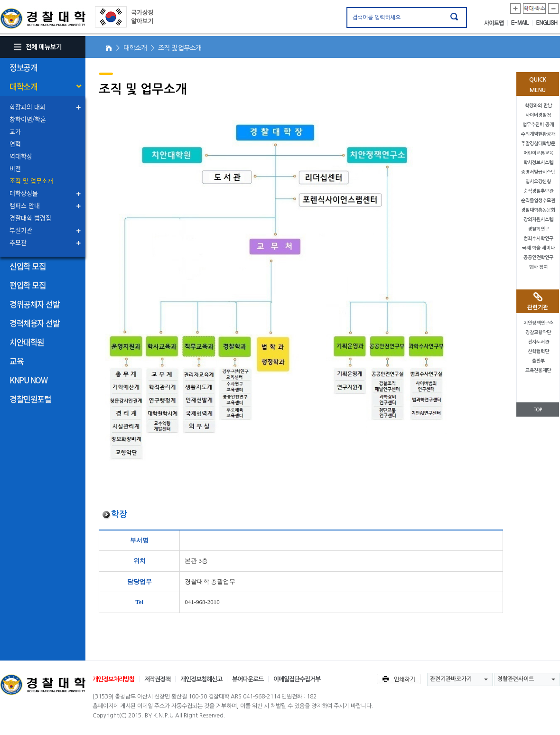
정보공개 (23, 67)
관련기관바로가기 (451, 679)
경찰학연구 (538, 229)
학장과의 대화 (28, 107)
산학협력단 (538, 351)
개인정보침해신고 (201, 679)
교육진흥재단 (538, 370)
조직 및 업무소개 (31, 181)
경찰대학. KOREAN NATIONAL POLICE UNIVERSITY (43, 19)
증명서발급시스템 (538, 172)
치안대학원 (27, 342)
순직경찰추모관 (538, 191)
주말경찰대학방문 (538, 144)
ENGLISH (547, 23)
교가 (15, 131)
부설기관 (21, 230)
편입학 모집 (28, 285)
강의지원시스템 (538, 219)
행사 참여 (538, 267)
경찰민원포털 (30, 399)
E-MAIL (522, 23)
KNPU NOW (28, 380)
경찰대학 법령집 (30, 218)
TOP (538, 410)
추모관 (18, 242)
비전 (15, 168)
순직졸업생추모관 (538, 200)
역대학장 (21, 156)
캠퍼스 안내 (25, 205)
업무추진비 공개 (538, 125)
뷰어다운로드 (248, 679)
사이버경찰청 (538, 115)
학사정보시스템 (538, 163)
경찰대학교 (43, 685)
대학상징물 (24, 193)
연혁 (15, 144)
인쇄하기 (399, 679)
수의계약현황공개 (538, 134)
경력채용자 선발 (34, 323)
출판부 (538, 361)
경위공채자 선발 (34, 304)
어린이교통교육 (538, 153)
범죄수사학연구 (538, 238)
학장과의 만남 (538, 106)
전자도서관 (538, 342)
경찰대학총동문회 (538, 210)
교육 (16, 361)
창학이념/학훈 (28, 119)
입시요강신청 (538, 181)
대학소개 (23, 86)
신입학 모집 (28, 266)
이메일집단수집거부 (297, 679)
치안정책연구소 (538, 323)
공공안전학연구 (538, 257)
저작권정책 (157, 679)
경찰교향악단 (538, 332)
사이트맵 (496, 23)
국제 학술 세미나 (538, 248)
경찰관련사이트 (516, 679)
